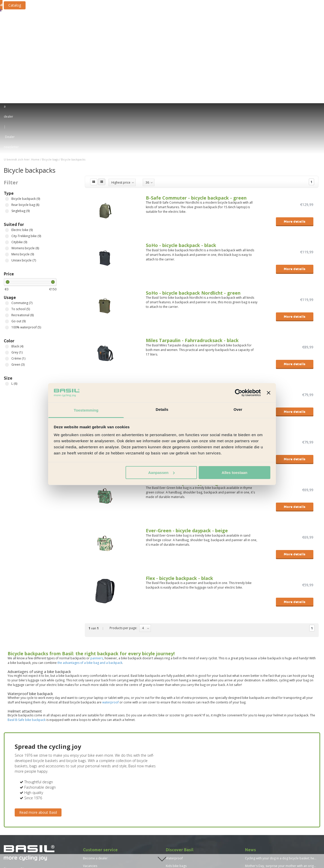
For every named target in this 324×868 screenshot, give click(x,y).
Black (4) (7, 242)
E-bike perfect (176, 769)
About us (89, 769)
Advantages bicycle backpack (187, 799)
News (87, 830)
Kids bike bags (176, 761)
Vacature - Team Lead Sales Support (109, 822)
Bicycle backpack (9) (7, 94)
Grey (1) (7, 248)
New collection (294, 23)
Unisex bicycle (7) (7, 156)
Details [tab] (162, 409)
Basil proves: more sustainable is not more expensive (283, 769)
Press (87, 807)
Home (35, 55)
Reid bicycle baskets (180, 784)
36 (147, 78)
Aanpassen (161, 473)
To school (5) (7, 205)
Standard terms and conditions (105, 777)
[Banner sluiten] (269, 393)
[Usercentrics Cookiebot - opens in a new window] (239, 393)
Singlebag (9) (7, 107)
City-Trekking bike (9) (7, 132)
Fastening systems (179, 23)
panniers (97, 554)
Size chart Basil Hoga (98, 837)
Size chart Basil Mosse (99, 845)
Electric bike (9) (7, 126)
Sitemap (89, 799)
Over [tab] (238, 409)
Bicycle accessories (218, 23)
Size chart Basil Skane (98, 853)
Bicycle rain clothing (259, 23)
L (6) (7, 279)
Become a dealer (95, 754)
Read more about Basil (38, 708)
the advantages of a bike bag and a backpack (90, 558)
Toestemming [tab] (86, 410)
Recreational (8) (7, 211)
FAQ (86, 792)
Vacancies (90, 761)
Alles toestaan (235, 473)
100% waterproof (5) (7, 223)
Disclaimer (91, 784)
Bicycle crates (146, 23)
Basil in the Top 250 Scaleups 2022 (270, 777)
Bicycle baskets (116, 23)
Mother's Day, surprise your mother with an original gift (285, 761)
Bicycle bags (85, 23)
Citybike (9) (7, 138)
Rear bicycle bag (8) (7, 101)
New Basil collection (180, 807)
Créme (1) (7, 254)
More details (295, 117)
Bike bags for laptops (181, 777)
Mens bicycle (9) (7, 150)
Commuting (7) (7, 199)
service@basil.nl (15, 776)
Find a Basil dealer (23, 800)
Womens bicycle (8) (7, 144)
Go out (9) (7, 217)
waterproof (110, 598)
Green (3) (7, 260)
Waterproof (174, 754)
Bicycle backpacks (73, 55)
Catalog (56, 5)
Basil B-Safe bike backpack (27, 615)
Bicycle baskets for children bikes (190, 792)
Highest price (121, 78)
